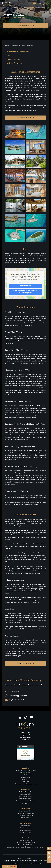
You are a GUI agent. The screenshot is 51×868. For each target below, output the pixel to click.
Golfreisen (25, 782)
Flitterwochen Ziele (25, 811)
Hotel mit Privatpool (25, 840)
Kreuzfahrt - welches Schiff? (25, 842)
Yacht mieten (25, 826)
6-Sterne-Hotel (25, 832)
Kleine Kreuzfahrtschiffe (25, 845)
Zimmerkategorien (13, 59)
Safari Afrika (25, 779)
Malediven (22, 46)
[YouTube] (31, 717)
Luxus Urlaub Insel (25, 830)
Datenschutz (30, 858)
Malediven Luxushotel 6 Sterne (26, 770)
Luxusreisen (14, 46)
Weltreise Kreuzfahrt (26, 792)
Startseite (7, 46)
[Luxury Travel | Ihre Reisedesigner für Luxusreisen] (7, 3)
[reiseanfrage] (49, 848)
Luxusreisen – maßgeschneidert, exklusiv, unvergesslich (25, 847)
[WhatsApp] (47, 4)
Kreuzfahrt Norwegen (25, 796)
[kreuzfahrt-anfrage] (49, 853)
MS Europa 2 (26, 803)
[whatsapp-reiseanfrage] (49, 857)
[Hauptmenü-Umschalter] (35, 3)
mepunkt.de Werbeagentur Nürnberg (30, 863)
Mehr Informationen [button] (26, 282)
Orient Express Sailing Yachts (26, 801)
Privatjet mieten (26, 828)
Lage (8, 55)
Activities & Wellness (14, 63)
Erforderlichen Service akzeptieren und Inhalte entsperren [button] (25, 292)
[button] (40, 3)
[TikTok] (26, 717)
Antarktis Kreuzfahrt (26, 799)
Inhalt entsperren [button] (26, 286)
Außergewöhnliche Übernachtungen (26, 784)
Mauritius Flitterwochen (26, 815)
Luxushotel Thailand (26, 775)
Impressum (21, 858)
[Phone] (44, 4)
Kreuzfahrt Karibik (25, 794)
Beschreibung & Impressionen (18, 52)
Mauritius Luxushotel (25, 773)
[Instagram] (20, 717)
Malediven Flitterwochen (26, 813)
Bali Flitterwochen (26, 818)
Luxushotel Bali (25, 777)
